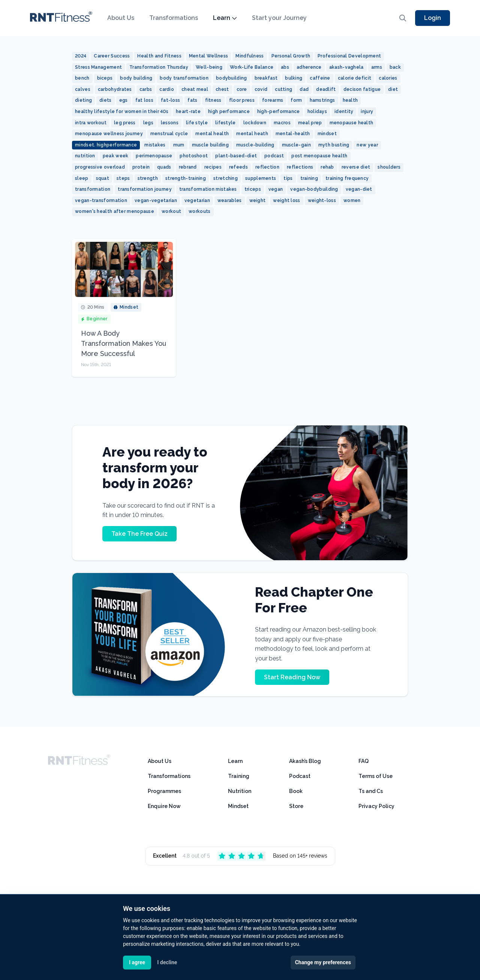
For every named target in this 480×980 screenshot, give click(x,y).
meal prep (310, 123)
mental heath (252, 134)
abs (285, 67)
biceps (105, 78)
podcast (274, 156)
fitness (213, 100)
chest (222, 89)
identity (344, 112)
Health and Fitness (159, 56)
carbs (146, 89)
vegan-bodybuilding (314, 189)
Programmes (164, 791)
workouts (199, 211)
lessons (170, 123)
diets (106, 100)
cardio (167, 89)
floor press (242, 100)
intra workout (91, 123)
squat (103, 178)
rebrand (188, 167)
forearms (273, 100)
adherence (309, 67)
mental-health (293, 134)
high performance (229, 112)
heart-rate (188, 112)
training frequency (347, 178)
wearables (230, 201)
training (309, 178)
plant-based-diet (236, 156)
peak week (116, 156)
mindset (327, 134)
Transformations (174, 18)
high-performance (279, 112)
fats (192, 100)
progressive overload (100, 167)
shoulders (389, 167)
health (350, 100)
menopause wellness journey (109, 134)
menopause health (352, 123)
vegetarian (197, 201)
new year (367, 145)
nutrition (85, 156)
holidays (317, 112)
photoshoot (194, 156)
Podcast (300, 776)
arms (377, 67)
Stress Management (98, 67)
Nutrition (240, 791)
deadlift (326, 89)
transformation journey (145, 189)
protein (141, 167)
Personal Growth (291, 56)
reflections (300, 167)
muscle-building (255, 145)
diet (393, 89)
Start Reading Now (292, 677)
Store (296, 806)
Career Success (112, 56)
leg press (125, 123)
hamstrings (322, 100)
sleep (82, 178)
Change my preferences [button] (323, 962)
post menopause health (319, 156)
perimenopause (154, 156)
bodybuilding (232, 78)
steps (123, 178)
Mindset (238, 806)
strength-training (186, 178)
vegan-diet (359, 189)
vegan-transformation (101, 201)
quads (164, 167)
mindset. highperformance (106, 145)
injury (367, 112)
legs (148, 123)
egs (124, 100)
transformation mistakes (208, 189)
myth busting (334, 145)
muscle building (211, 145)
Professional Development (349, 56)
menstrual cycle (169, 134)
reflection (267, 167)
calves (83, 89)
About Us (121, 18)
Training (239, 776)
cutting (283, 89)
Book (296, 791)
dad (304, 89)
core (242, 89)
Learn (225, 18)
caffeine (320, 78)
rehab (327, 167)
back (395, 67)
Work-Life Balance (252, 67)
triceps (253, 189)
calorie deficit (355, 78)
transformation (93, 189)
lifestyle (226, 123)
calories (388, 78)
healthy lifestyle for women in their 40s (122, 112)
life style (197, 123)
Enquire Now (164, 806)
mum (179, 145)
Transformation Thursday (159, 67)
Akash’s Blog (305, 761)
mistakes (155, 145)
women (352, 201)
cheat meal (195, 89)
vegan (276, 189)
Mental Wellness (209, 56)
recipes (213, 167)
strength (148, 178)
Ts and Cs (371, 791)
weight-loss (322, 201)
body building (136, 78)
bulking (294, 78)
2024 (81, 56)
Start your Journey (279, 18)
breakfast (266, 78)
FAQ (364, 761)
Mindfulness (250, 56)
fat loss (144, 100)
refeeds (238, 167)
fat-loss (170, 100)
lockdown (255, 123)
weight (258, 201)
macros (282, 123)
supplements (261, 178)
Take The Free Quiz (139, 534)
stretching (226, 178)
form (296, 100)
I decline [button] (167, 962)
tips (288, 178)
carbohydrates (115, 89)
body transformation (184, 78)
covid (261, 89)
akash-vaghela (346, 67)
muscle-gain (296, 145)
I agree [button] (137, 962)
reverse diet (356, 167)
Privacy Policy (376, 806)
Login (433, 18)
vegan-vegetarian (156, 201)
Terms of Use (376, 776)
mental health (212, 134)
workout (171, 211)
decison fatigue (362, 89)
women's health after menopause (115, 211)
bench (82, 78)
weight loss (286, 201)
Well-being (209, 67)
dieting (83, 100)
